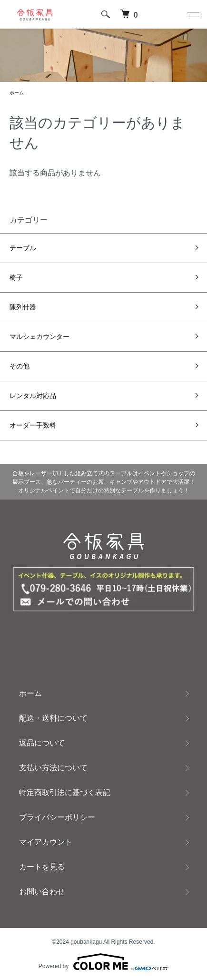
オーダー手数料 (33, 425)
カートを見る (42, 867)
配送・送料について (53, 718)
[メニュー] (193, 14)
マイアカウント (46, 842)
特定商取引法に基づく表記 (65, 792)
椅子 (16, 277)
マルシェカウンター (39, 337)
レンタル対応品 (33, 396)
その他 (20, 366)
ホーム (17, 93)
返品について (42, 743)
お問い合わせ (42, 892)
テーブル (23, 248)
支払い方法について (53, 768)
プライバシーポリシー (57, 817)
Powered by (103, 962)
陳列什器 (23, 307)
